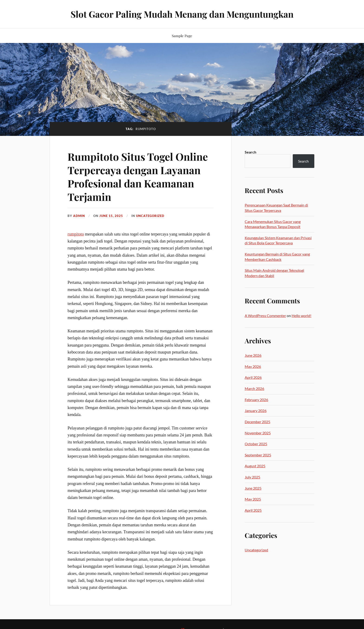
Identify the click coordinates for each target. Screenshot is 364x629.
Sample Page (182, 36)
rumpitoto (76, 234)
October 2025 (256, 444)
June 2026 (253, 355)
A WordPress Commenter (265, 316)
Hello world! (301, 316)
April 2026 (253, 377)
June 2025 (253, 488)
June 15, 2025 (111, 216)
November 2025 (258, 433)
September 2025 (258, 455)
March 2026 (254, 388)
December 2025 (257, 422)
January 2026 (256, 411)
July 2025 (252, 477)
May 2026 (253, 366)
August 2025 (255, 466)
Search (250, 152)
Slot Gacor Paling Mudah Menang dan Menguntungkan (182, 14)
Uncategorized (150, 216)
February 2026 (256, 400)
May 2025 (253, 499)
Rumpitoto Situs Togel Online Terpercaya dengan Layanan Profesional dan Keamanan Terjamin (138, 176)
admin (79, 216)
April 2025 (253, 510)
